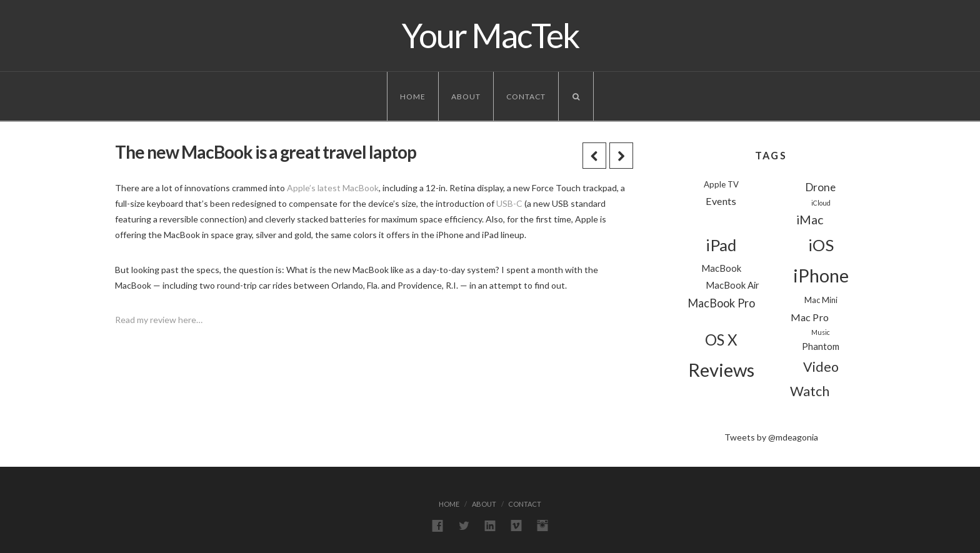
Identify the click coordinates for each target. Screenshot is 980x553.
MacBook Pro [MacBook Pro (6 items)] (721, 303)
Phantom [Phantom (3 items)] (821, 346)
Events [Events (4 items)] (721, 201)
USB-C (509, 203)
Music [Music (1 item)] (821, 332)
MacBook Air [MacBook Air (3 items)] (732, 285)
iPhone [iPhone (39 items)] (821, 276)
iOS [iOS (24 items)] (821, 245)
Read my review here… (159, 320)
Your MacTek (490, 36)
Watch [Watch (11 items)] (810, 391)
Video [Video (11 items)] (821, 367)
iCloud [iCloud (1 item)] (821, 203)
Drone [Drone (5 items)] (821, 187)
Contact (526, 97)
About (466, 97)
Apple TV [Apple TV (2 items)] (721, 184)
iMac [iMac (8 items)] (810, 220)
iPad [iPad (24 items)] (721, 245)
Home (413, 97)
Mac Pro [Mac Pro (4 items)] (810, 317)
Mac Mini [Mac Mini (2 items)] (821, 300)
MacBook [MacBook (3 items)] (721, 268)
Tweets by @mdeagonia (771, 437)
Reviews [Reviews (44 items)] (721, 370)
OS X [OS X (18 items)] (721, 340)
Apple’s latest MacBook (333, 188)
